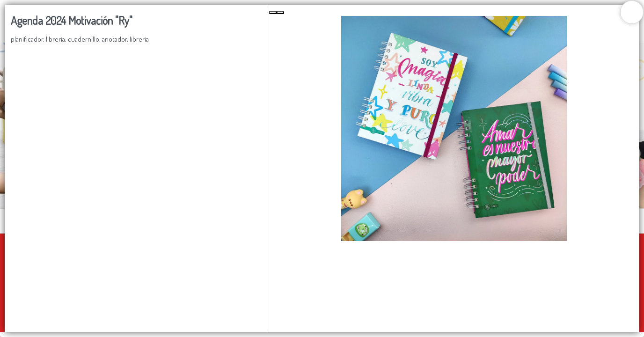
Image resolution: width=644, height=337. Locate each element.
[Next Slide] (280, 13)
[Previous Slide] (273, 13)
